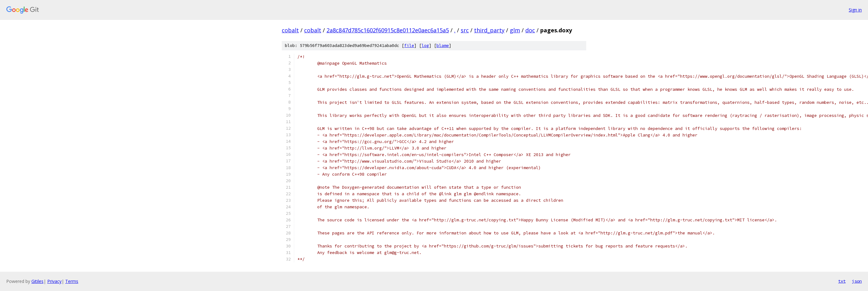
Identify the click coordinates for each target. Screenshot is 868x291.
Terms (72, 281)
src (465, 30)
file (409, 46)
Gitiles (37, 281)
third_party (489, 30)
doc (530, 30)
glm (515, 30)
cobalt (290, 30)
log (425, 46)
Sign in (855, 10)
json (857, 281)
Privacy (54, 281)
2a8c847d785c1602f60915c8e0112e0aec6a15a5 (388, 30)
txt (842, 281)
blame (443, 46)
